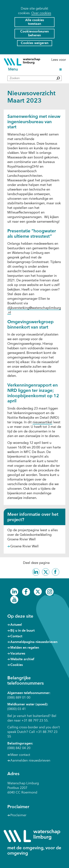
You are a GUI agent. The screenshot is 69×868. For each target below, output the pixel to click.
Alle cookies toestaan (35, 22)
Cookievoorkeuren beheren (34, 33)
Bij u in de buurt (22, 631)
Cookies (17, 665)
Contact (16, 636)
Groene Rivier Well (24, 546)
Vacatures (18, 654)
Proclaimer (18, 815)
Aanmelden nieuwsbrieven (30, 761)
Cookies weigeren (35, 43)
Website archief (22, 659)
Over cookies (41, 13)
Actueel (16, 625)
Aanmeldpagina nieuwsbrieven (34, 642)
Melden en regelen (25, 648)
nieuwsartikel (42, 423)
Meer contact (20, 755)
